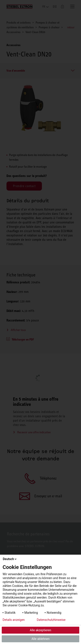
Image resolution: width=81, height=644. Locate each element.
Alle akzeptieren (40, 630)
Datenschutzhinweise (51, 620)
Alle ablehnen (41, 639)
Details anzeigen (14, 620)
